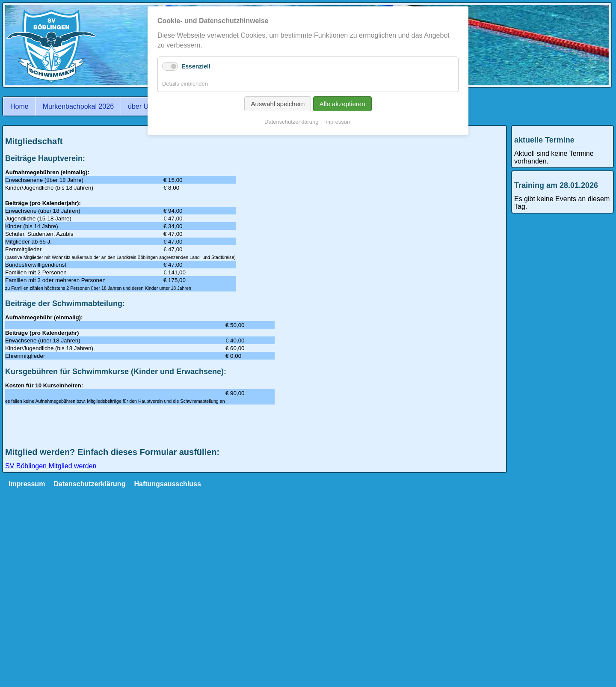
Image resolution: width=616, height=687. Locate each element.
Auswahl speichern (278, 104)
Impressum (27, 484)
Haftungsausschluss (167, 484)
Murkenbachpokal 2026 (78, 106)
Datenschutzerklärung (89, 484)
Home (19, 106)
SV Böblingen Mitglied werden (51, 466)
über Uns (142, 106)
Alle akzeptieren (342, 104)
